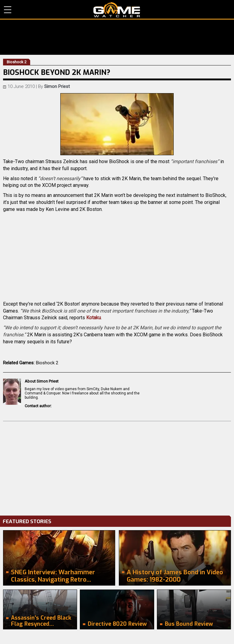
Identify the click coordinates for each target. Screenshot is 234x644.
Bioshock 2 (47, 363)
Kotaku (94, 318)
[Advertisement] (117, 467)
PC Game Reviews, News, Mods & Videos (117, 10)
